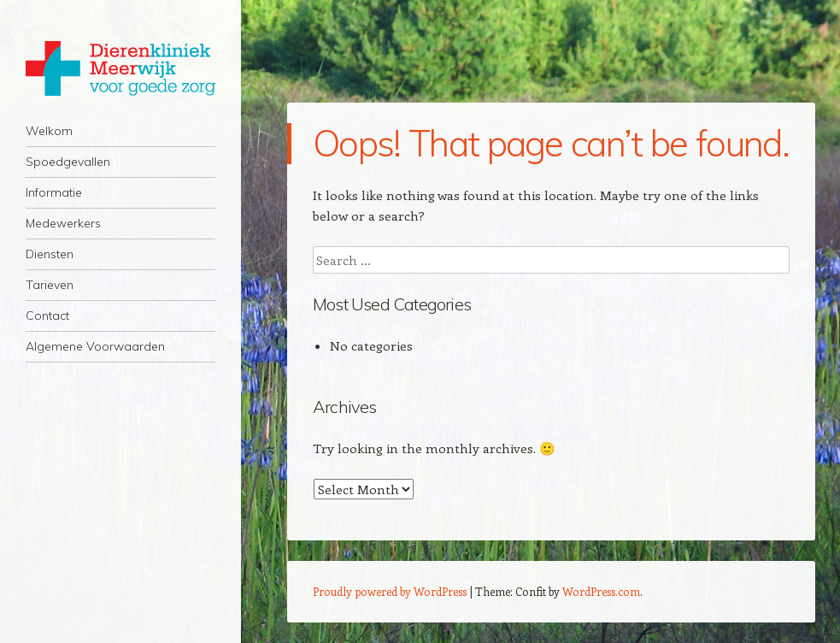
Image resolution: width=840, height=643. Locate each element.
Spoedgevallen (68, 162)
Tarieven (50, 285)
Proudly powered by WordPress (390, 591)
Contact (47, 316)
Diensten (50, 254)
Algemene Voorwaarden (95, 346)
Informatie (54, 192)
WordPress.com (601, 591)
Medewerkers (63, 223)
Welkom (49, 131)
